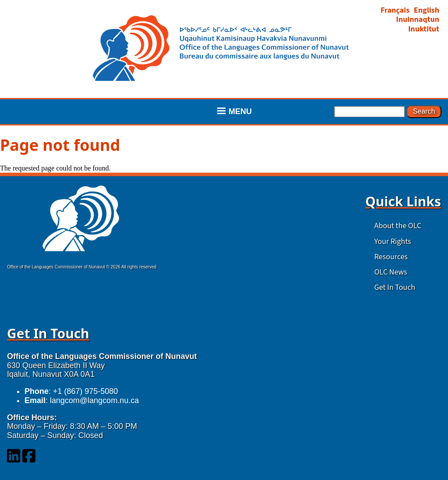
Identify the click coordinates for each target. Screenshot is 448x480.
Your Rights (392, 242)
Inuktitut (424, 29)
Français (395, 10)
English (427, 10)
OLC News (390, 272)
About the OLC (398, 226)
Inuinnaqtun (418, 19)
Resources (391, 257)
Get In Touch (395, 287)
